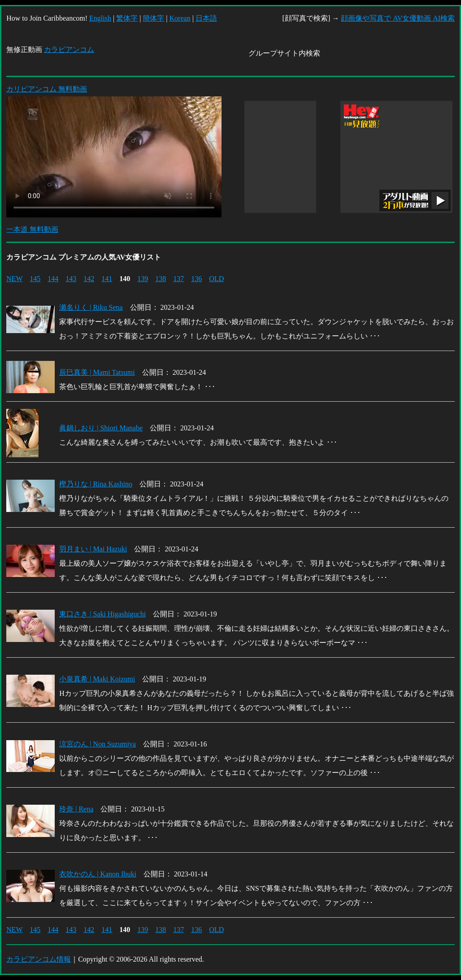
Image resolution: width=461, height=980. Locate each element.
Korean (180, 18)
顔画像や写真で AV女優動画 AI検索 (398, 18)
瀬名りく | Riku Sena (91, 307)
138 (161, 279)
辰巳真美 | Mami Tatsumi (97, 372)
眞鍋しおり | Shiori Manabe (101, 428)
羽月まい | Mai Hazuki (93, 549)
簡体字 (153, 18)
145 (35, 279)
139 (143, 279)
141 (107, 279)
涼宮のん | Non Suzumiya (98, 744)
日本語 (206, 18)
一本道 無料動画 (32, 229)
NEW (14, 279)
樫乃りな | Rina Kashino (96, 484)
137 (178, 279)
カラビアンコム (69, 50)
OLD (216, 279)
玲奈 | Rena (76, 809)
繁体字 (127, 18)
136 (196, 279)
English (100, 18)
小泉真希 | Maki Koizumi (97, 679)
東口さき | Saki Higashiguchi (102, 614)
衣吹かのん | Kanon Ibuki (98, 874)
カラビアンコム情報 (39, 959)
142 (89, 279)
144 (53, 279)
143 (71, 279)
